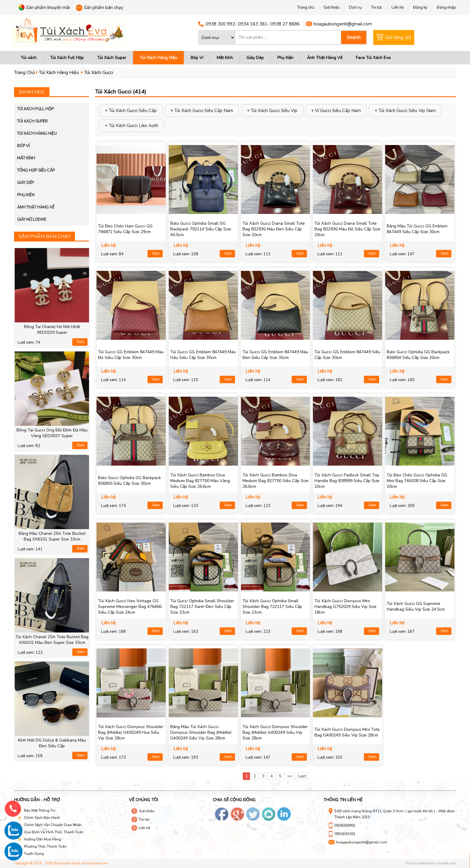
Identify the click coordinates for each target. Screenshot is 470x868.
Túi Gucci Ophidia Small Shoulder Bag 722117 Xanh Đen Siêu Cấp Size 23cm (202, 607)
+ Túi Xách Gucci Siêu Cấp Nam (202, 111)
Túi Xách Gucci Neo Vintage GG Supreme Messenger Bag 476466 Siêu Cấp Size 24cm (130, 607)
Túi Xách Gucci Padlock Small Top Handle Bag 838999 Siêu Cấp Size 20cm (347, 481)
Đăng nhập (446, 7)
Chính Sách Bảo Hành (42, 818)
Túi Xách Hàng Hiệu (158, 58)
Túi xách (29, 58)
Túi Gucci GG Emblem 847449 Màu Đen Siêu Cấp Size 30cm (275, 355)
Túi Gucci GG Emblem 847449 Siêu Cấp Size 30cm (347, 355)
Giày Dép (255, 58)
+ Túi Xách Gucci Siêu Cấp (131, 111)
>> (290, 776)
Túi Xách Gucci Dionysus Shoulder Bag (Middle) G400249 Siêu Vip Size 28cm (275, 732)
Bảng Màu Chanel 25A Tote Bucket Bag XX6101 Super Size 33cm (52, 536)
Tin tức (144, 819)
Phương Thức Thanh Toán (45, 846)
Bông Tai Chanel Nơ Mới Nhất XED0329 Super (52, 330)
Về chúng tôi (143, 800)
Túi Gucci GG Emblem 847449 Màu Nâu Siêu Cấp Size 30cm (203, 355)
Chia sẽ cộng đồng (234, 800)
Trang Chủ (24, 73)
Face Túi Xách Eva (373, 58)
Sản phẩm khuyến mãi (48, 7)
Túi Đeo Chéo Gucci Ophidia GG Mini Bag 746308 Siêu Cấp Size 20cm (417, 481)
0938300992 (345, 825)
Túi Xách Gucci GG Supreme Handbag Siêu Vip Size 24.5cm (416, 606)
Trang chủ (306, 7)
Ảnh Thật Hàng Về (325, 58)
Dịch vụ (355, 7)
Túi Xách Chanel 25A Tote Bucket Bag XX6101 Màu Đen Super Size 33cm (52, 640)
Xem (81, 342)
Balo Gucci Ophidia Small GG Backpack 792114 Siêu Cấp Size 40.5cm (201, 229)
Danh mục (32, 92)
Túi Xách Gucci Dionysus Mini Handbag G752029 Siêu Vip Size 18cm (345, 607)
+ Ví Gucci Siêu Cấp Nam (336, 111)
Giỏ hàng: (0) (398, 37)
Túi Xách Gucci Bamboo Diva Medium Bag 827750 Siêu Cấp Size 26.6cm (275, 481)
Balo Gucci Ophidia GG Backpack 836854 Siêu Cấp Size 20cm (418, 355)
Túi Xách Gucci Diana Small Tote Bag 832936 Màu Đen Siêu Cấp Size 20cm (274, 229)
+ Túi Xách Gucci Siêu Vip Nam (405, 111)
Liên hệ (144, 828)
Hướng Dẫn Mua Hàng (43, 839)
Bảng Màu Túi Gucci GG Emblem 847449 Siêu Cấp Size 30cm (417, 229)
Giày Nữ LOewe (32, 220)
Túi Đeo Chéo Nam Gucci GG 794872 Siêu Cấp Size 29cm (125, 229)
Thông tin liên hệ (343, 800)
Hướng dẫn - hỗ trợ (37, 800)
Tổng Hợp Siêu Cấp (36, 170)
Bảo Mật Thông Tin (40, 810)
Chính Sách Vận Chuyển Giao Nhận (53, 825)
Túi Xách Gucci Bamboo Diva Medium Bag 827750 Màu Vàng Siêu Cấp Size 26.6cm (200, 481)
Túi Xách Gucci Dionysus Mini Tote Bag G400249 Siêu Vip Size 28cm (347, 732)
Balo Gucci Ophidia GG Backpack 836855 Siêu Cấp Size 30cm (129, 481)
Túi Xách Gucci (99, 73)
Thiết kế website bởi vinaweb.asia (430, 863)
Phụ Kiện (285, 58)
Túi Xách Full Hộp (67, 58)
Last (302, 776)
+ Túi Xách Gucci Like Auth (132, 126)
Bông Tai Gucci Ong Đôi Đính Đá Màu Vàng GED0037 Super (52, 433)
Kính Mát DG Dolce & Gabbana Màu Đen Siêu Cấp (52, 743)
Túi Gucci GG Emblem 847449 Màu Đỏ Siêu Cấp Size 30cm (131, 355)
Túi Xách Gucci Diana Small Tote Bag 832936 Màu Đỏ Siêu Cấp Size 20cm (347, 229)
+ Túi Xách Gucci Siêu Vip (272, 111)
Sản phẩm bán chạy (104, 7)
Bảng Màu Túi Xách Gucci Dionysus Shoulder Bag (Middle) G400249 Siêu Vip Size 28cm (201, 732)
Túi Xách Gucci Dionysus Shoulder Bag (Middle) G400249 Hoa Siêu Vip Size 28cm (131, 732)
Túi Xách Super (112, 58)
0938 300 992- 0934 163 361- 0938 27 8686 (253, 24)
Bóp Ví (197, 58)
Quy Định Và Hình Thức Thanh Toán (54, 832)
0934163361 (345, 834)
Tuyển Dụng (34, 854)
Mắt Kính (225, 58)
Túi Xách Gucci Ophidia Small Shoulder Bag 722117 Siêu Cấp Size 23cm (272, 607)
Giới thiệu (147, 811)
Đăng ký (420, 7)
